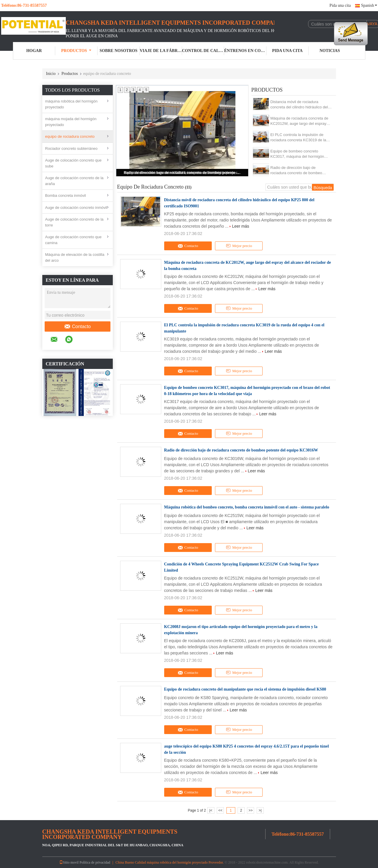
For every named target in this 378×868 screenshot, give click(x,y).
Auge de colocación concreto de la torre (74, 222)
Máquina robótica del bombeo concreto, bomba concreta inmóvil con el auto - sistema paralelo (247, 507)
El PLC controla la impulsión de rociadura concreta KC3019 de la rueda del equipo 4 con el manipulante (298, 138)
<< (220, 810)
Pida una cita (340, 5)
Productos (76, 51)
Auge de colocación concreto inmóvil (76, 208)
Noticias (330, 51)
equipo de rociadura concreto (70, 136)
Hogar (34, 51)
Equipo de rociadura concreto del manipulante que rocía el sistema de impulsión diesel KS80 (245, 689)
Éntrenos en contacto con (245, 51)
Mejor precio (239, 246)
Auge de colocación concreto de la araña (74, 181)
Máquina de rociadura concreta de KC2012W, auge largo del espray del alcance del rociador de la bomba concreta (299, 121)
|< (211, 810)
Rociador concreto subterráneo (72, 148)
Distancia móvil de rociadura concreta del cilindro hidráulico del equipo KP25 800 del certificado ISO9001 (299, 105)
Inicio (51, 74)
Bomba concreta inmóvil (66, 195)
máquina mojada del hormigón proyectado (71, 122)
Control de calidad (203, 51)
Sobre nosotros (119, 51)
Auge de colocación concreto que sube (73, 163)
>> (251, 810)
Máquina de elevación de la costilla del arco (75, 257)
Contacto (77, 327)
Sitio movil (69, 862)
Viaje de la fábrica (161, 51)
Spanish (369, 5)
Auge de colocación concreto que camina (73, 240)
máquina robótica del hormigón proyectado (72, 104)
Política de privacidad (95, 862)
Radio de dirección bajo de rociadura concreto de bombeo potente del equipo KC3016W (183, 173)
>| (260, 810)
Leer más (241, 226)
